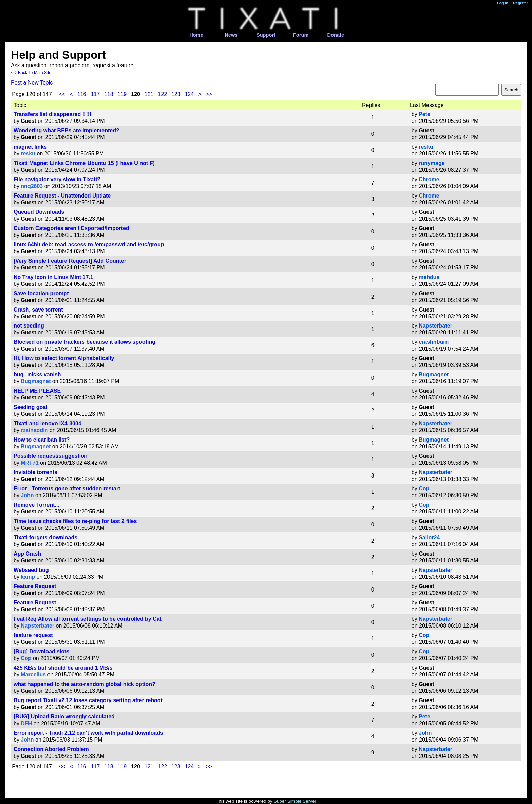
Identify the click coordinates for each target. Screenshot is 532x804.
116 (82, 94)
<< (62, 94)
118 (109, 94)
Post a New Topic (32, 83)
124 (189, 94)
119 (122, 94)
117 (95, 94)
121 (149, 94)
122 (162, 94)
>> (209, 94)
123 (176, 94)
